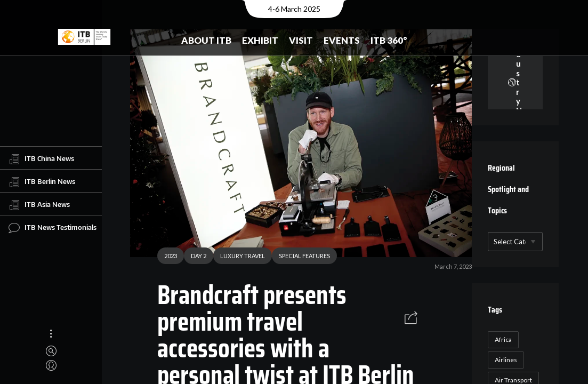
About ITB (206, 40)
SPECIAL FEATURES (301, 258)
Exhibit (260, 40)
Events (342, 40)
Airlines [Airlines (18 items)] (506, 360)
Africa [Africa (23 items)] (503, 339)
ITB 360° (389, 40)
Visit (301, 40)
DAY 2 (195, 258)
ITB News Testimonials (53, 228)
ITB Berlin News (42, 182)
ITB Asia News (39, 205)
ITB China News (41, 159)
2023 (167, 258)
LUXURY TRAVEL (239, 258)
